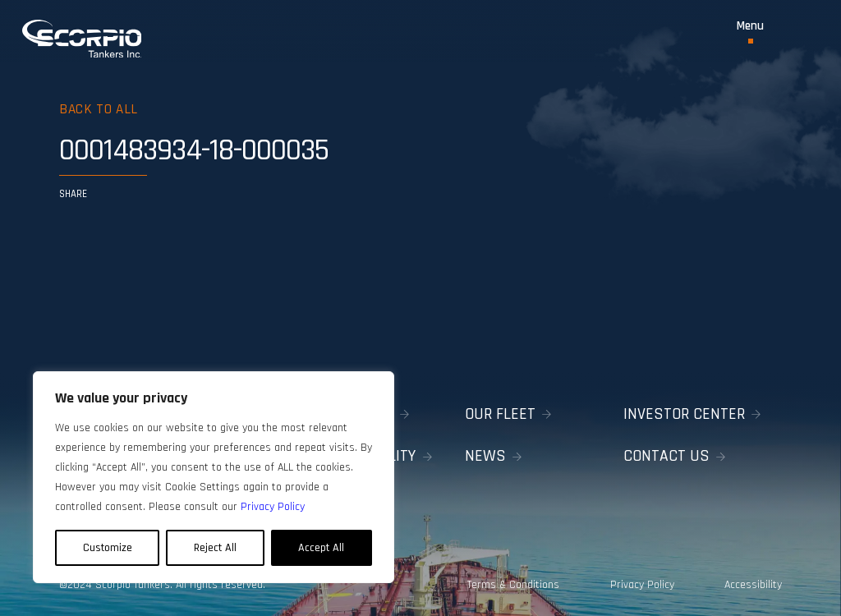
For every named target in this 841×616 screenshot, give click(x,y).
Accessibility (753, 585)
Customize (108, 548)
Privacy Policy (642, 585)
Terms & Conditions (513, 585)
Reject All (215, 548)
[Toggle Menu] (750, 32)
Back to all (99, 109)
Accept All (321, 548)
